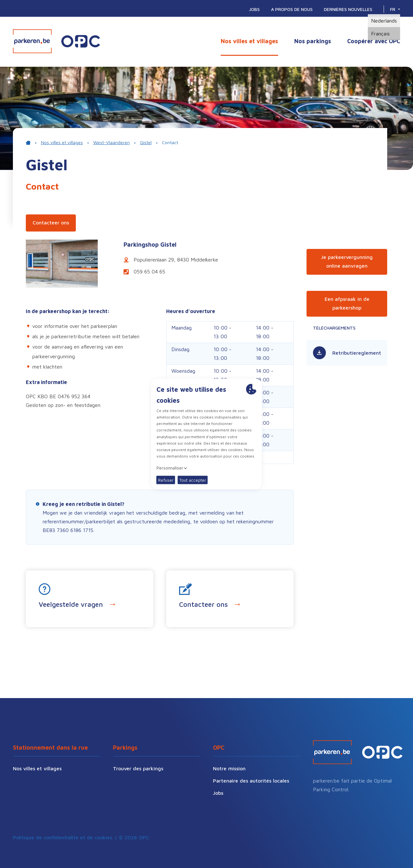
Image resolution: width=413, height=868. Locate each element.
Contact (170, 142)
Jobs (254, 9)
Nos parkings (313, 41)
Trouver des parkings (138, 768)
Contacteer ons (51, 222)
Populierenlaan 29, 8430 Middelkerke (171, 260)
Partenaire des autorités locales (251, 781)
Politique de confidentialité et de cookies (63, 837)
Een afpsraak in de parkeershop (347, 303)
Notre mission (229, 768)
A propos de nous (292, 9)
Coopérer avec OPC (374, 41)
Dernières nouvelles (348, 9)
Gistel (146, 142)
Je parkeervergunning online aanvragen (347, 261)
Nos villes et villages (249, 41)
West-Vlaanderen (111, 142)
